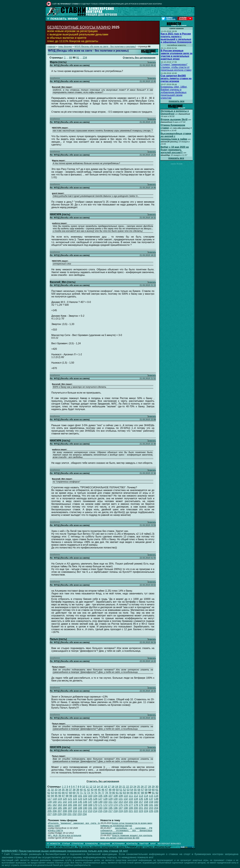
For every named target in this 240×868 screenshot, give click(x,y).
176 (126, 805)
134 (136, 799)
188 (75, 808)
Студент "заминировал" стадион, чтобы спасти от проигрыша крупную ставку (176, 67)
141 (60, 802)
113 (141, 796)
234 (85, 58)
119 (60, 799)
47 (107, 790)
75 (96, 793)
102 (85, 796)
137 (151, 799)
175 (121, 805)
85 (132, 793)
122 (75, 799)
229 (60, 814)
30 (157, 787)
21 (124, 787)
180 (146, 805)
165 (70, 805)
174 (115, 805)
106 (105, 796)
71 (81, 793)
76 (99, 793)
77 (103, 793)
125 (90, 799)
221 (131, 811)
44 (96, 790)
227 (50, 814)
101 (80, 796)
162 (55, 805)
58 (146, 790)
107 (111, 796)
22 (128, 787)
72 (85, 793)
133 (131, 799)
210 (75, 811)
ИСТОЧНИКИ (118, 844)
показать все (177, 101)
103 (90, 796)
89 (71, 58)
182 (156, 805)
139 (50, 802)
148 (95, 802)
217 (110, 811)
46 (103, 790)
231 (70, 814)
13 (95, 787)
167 (80, 805)
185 (60, 808)
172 (105, 805)
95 (56, 796)
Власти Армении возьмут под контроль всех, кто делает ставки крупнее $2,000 (126, 837)
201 (141, 808)
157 (141, 802)
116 (156, 796)
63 (52, 793)
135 (141, 799)
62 (49, 793)
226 (156, 811)
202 (146, 808)
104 (95, 796)
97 (63, 796)
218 (115, 811)
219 (121, 811)
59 (150, 790)
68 (71, 793)
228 (55, 814)
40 (81, 790)
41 (85, 790)
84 (128, 793)
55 (135, 790)
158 (146, 802)
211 (80, 811)
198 (126, 808)
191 (90, 808)
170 (95, 805)
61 (157, 790)
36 (67, 790)
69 (74, 793)
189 (80, 808)
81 (117, 793)
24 (135, 787)
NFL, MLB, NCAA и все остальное (65, 835)
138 (156, 799)
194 (105, 808)
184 (55, 808)
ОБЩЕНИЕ (105, 844)
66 (63, 793)
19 (117, 787)
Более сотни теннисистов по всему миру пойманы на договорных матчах (126, 824)
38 (74, 790)
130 (115, 799)
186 (65, 808)
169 (90, 805)
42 (88, 790)
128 (105, 799)
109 (121, 796)
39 (78, 790)
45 (99, 790)
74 (92, 793)
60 (153, 790)
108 (116, 796)
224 (146, 811)
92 (157, 793)
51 (121, 790)
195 (110, 808)
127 (100, 799)
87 (139, 793)
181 (151, 805)
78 (107, 793)
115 (151, 796)
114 (146, 796)
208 (65, 811)
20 (120, 787)
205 (50, 811)
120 (65, 799)
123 (80, 799)
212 (85, 811)
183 (50, 808)
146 (85, 802)
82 (121, 793)
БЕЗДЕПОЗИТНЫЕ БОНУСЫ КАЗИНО (79, 27)
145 (80, 802)
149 (100, 802)
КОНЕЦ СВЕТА (56, 831)
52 (124, 790)
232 (75, 814)
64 (56, 793)
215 (100, 811)
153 (121, 802)
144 (75, 802)
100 (75, 796)
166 (75, 805)
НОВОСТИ (55, 844)
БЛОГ (153, 844)
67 (67, 793)
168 (85, 805)
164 (65, 805)
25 (139, 787)
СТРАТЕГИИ (78, 844)
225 (151, 811)
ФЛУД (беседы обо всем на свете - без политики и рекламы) (105, 47)
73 (88, 793)
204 (156, 808)
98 (67, 796)
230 (65, 814)
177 (131, 805)
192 (95, 808)
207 (60, 811)
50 (117, 790)
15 (102, 787)
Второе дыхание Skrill (174, 119)
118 (55, 799)
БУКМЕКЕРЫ (92, 844)
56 (139, 790)
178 (136, 805)
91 (78, 58)
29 (153, 787)
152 (115, 802)
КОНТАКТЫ (132, 844)
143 (70, 802)
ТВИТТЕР (144, 844)
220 (126, 811)
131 (121, 799)
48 (110, 790)
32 (52, 790)
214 (95, 811)
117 (50, 799)
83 (124, 793)
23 (131, 787)
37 (71, 790)
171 (100, 805)
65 (60, 793)
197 (121, 808)
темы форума (65, 47)
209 (70, 811)
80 (114, 793)
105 (100, 796)
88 (143, 793)
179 (141, 805)
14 (98, 787)
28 (150, 787)
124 (85, 799)
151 (110, 802)
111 (131, 796)
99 (71, 796)
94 (52, 796)
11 (87, 787)
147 (90, 802)
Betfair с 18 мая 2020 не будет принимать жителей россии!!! (175, 150)
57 (143, 790)
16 (106, 787)
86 (135, 793)
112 (136, 796)
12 (91, 787)
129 (110, 799)
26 (142, 787)
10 (84, 787)
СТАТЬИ (66, 844)
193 (100, 808)
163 (60, 805)
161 (50, 805)
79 (110, 793)
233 (80, 814)
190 (85, 808)
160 (156, 802)
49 (114, 790)
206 (55, 811)
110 (126, 796)
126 (95, 799)
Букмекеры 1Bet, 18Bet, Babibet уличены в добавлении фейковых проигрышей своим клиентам (174, 92)
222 (136, 811)
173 (110, 805)
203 (151, 808)
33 (56, 790)
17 (109, 787)
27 (146, 787)
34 (60, 790)
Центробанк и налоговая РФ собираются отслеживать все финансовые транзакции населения (126, 831)
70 (78, 793)
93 (49, 796)
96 (60, 796)
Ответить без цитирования (139, 58)
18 (113, 787)
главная (52, 47)
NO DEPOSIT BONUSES (169, 844)
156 (136, 802)
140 (55, 802)
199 (131, 808)
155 (131, 802)
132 (126, 799)
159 (151, 802)
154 (126, 802)
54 (132, 790)
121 (70, 799)
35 (63, 790)
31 (49, 790)
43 (92, 790)
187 (70, 808)
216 (105, 811)
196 (115, 808)
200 (136, 808)
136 (146, 799)
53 (128, 790)
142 (65, 802)
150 (105, 802)
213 (90, 811)
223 (141, 811)
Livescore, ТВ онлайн (176, 164)
